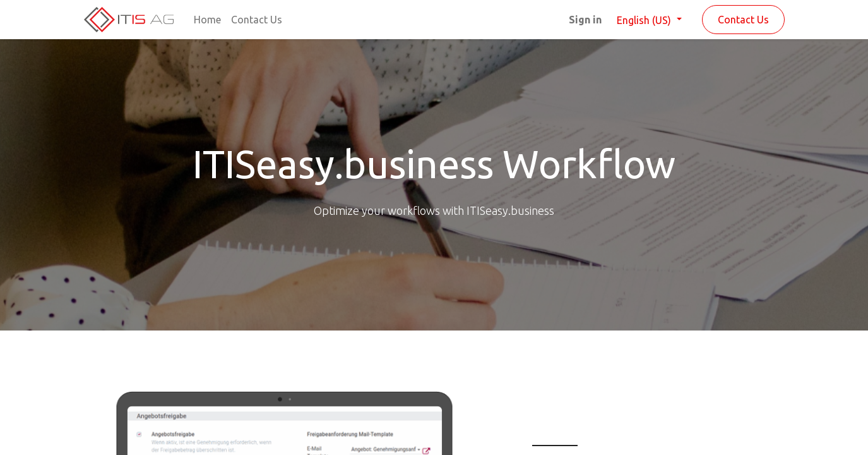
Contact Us (743, 20)
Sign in (585, 20)
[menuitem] (207, 20)
